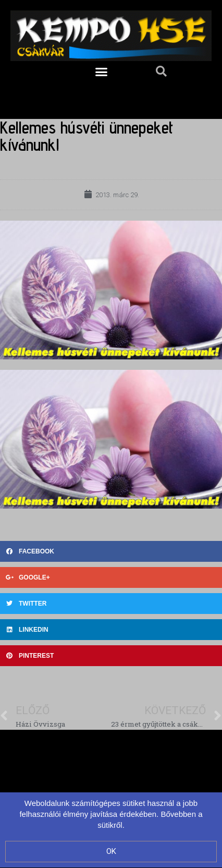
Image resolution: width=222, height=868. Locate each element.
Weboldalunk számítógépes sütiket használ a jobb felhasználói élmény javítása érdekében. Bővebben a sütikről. (111, 814)
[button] (102, 71)
